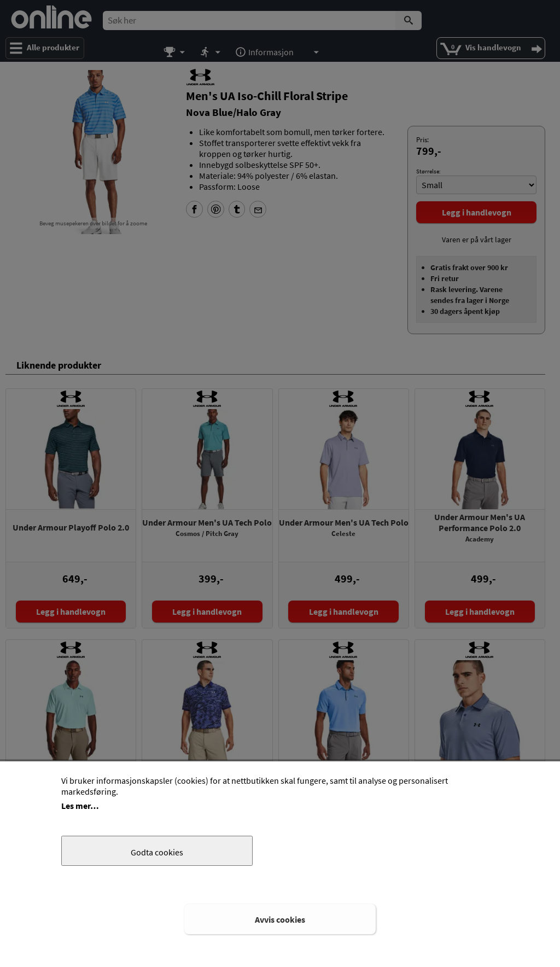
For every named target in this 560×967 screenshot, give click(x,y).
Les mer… (80, 806)
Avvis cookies (280, 919)
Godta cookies (157, 852)
